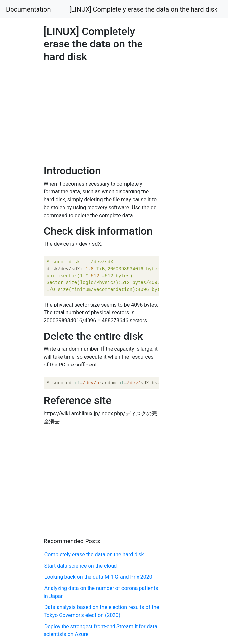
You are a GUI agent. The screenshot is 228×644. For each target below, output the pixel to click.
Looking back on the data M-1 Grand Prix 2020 (98, 577)
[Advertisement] (185, 228)
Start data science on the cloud (81, 566)
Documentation (28, 9)
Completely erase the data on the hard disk (94, 555)
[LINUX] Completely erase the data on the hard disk (143, 9)
